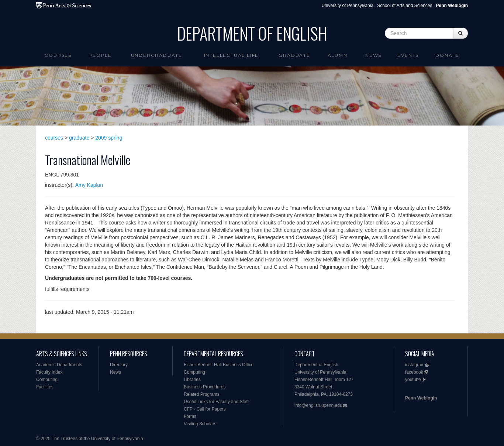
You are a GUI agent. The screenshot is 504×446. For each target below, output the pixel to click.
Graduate (294, 55)
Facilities (45, 387)
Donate (447, 55)
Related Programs (202, 394)
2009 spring (109, 138)
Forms (190, 416)
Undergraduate (157, 55)
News (373, 55)
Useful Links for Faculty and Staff (216, 402)
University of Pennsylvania (347, 6)
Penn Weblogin (421, 398)
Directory (119, 365)
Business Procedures (205, 387)
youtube (413, 380)
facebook (414, 372)
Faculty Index (49, 372)
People (100, 55)
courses (54, 138)
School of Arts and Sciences (405, 6)
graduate (79, 138)
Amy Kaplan (89, 185)
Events (408, 55)
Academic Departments (59, 365)
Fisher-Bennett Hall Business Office (219, 365)
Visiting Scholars (200, 424)
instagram (415, 365)
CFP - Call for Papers (205, 409)
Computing (47, 380)
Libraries (192, 380)
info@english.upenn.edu (318, 405)
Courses (58, 55)
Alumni (339, 55)
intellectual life (232, 55)
